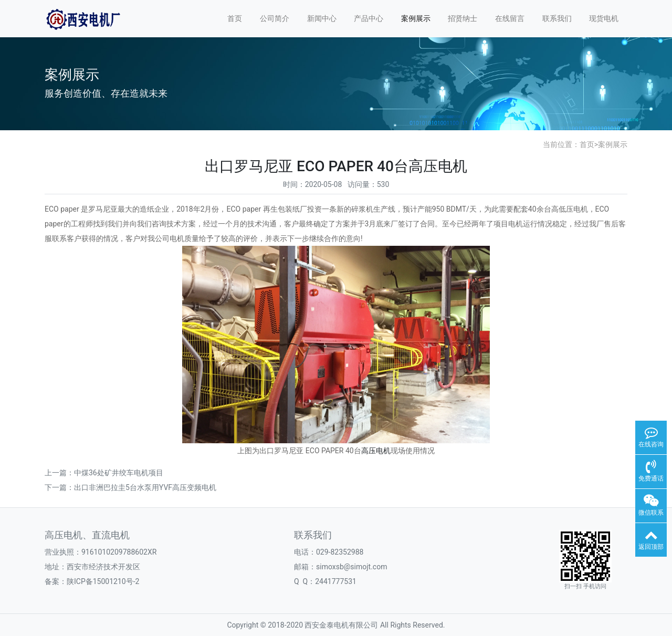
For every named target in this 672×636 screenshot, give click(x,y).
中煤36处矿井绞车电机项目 (119, 473)
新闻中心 (322, 18)
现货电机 (604, 18)
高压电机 (376, 451)
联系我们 (557, 18)
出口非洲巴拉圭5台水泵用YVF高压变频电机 (145, 487)
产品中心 (369, 18)
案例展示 (416, 18)
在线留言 (510, 18)
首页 (235, 18)
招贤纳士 (463, 18)
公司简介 (275, 18)
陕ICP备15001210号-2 (103, 581)
